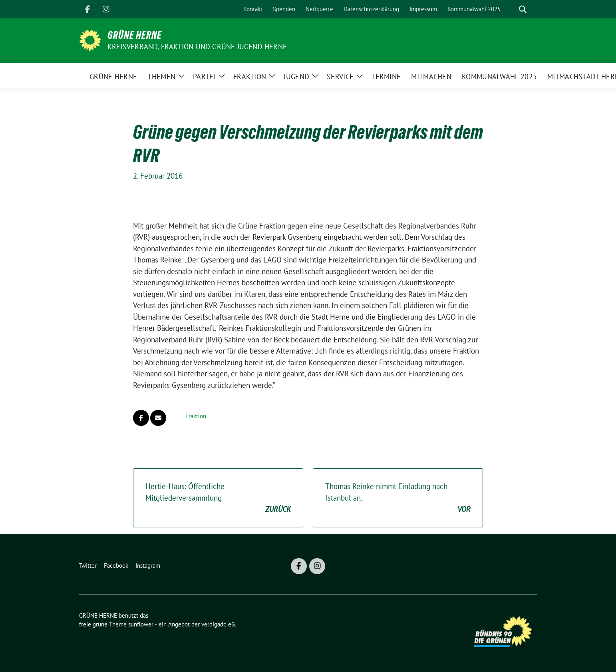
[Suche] (511, 9)
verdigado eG (218, 624)
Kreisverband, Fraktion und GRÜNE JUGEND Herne (197, 47)
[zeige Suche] (523, 9)
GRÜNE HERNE (135, 35)
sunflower (141, 624)
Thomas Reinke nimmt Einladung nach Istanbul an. (398, 498)
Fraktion (196, 416)
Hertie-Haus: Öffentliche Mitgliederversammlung (218, 498)
